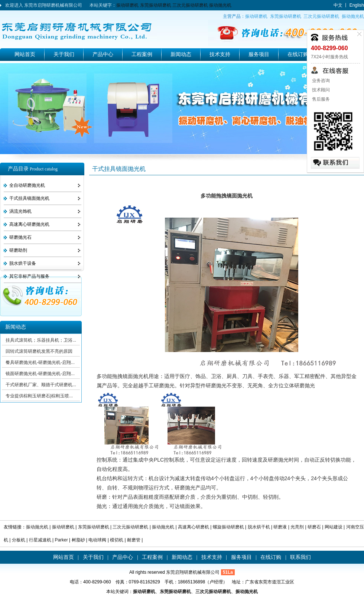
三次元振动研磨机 (190, 5)
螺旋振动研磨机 (228, 527)
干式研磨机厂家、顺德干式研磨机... (41, 385)
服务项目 (259, 54)
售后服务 (320, 99)
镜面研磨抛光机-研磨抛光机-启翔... (40, 374)
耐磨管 (134, 540)
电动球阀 (97, 540)
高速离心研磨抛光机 (29, 224)
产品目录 (33, 169)
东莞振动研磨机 (156, 5)
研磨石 (314, 527)
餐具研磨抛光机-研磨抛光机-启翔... (40, 362)
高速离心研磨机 (194, 527)
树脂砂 (78, 540)
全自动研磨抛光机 (27, 185)
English (357, 5)
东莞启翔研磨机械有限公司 (193, 572)
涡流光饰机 (20, 211)
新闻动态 (181, 54)
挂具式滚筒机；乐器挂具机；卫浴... (41, 340)
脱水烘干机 (259, 527)
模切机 (117, 540)
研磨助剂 (18, 250)
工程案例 (142, 54)
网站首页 (25, 54)
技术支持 (220, 54)
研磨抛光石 (20, 237)
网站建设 (334, 527)
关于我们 (64, 54)
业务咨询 (320, 81)
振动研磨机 (127, 5)
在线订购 (298, 54)
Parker (61, 540)
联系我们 (300, 557)
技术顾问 (320, 90)
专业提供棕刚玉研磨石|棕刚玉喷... (39, 396)
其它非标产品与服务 (29, 276)
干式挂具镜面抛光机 (29, 198)
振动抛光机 (220, 5)
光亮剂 (297, 527)
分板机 (19, 540)
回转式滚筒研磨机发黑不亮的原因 (39, 351)
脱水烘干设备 (23, 263)
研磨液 (280, 527)
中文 (338, 5)
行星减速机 (41, 540)
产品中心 (103, 54)
